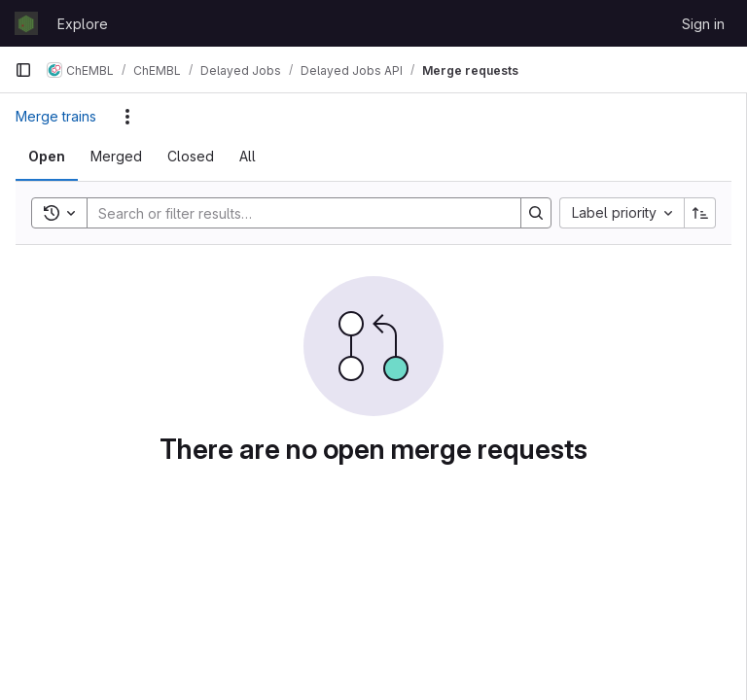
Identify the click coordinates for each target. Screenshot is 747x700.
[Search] (294, 213)
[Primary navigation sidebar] (23, 70)
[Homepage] (26, 23)
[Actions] (127, 117)
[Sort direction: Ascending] (700, 213)
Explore (83, 24)
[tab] (47, 157)
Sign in (703, 24)
